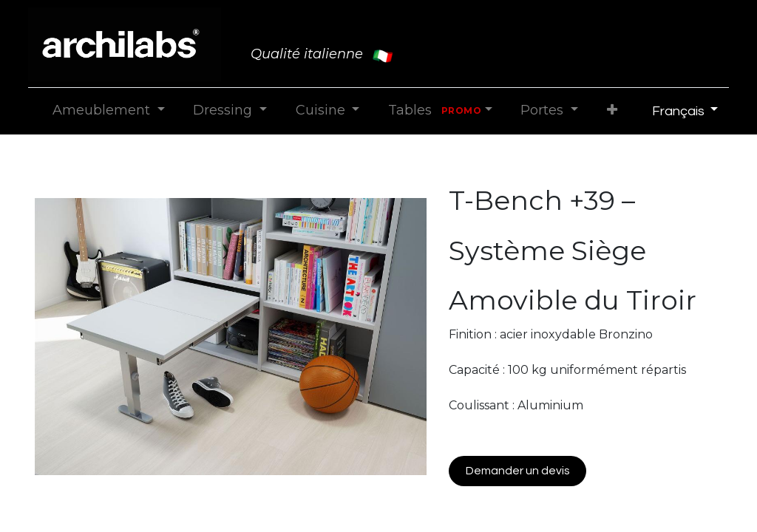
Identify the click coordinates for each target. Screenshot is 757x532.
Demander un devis (518, 471)
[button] (612, 110)
